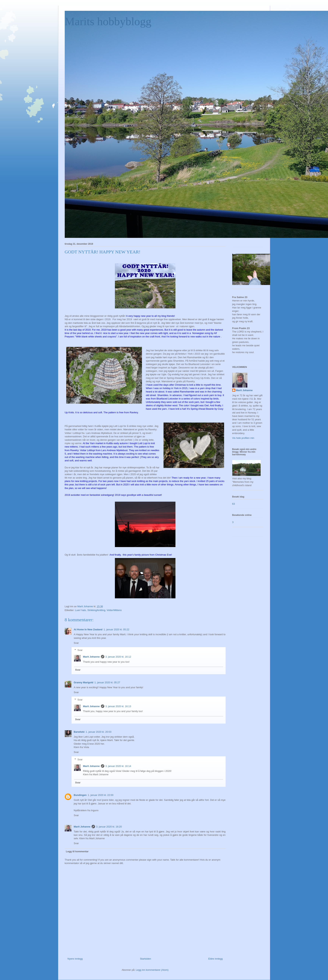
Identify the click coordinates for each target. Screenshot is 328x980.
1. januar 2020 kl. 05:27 (107, 682)
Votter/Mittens (114, 610)
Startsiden (145, 959)
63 (234, 504)
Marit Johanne (91, 657)
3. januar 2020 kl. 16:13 (118, 706)
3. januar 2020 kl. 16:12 (118, 657)
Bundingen (80, 795)
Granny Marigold (84, 682)
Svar (76, 643)
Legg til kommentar (77, 851)
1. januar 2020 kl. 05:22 (116, 629)
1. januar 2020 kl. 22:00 (101, 795)
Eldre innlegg (216, 959)
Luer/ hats (80, 610)
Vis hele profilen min (243, 438)
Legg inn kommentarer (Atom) (152, 970)
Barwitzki (79, 732)
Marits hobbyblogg (108, 21)
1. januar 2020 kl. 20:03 (99, 732)
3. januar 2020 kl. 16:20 (109, 827)
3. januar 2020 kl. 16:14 (118, 766)
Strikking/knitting (96, 610)
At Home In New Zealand (88, 629)
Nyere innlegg (75, 959)
